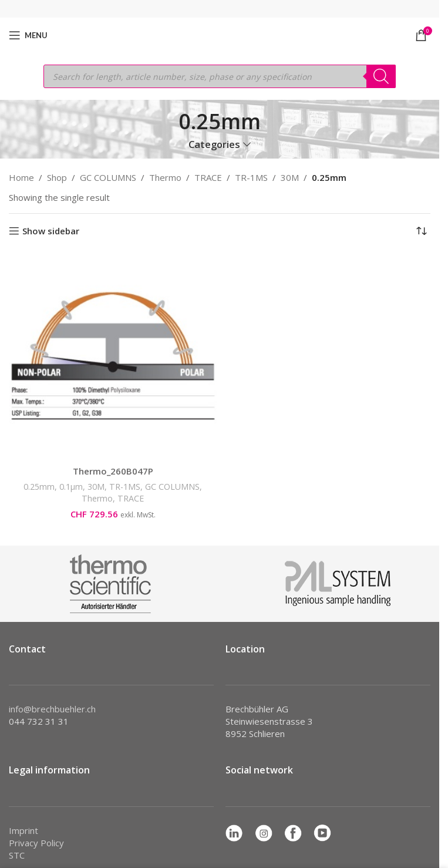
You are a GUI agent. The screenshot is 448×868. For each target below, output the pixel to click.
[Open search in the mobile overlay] (220, 76)
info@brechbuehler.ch (52, 709)
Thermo (165, 177)
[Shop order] (422, 231)
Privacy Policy (36, 843)
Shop (57, 177)
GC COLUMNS (108, 177)
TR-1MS (251, 177)
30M (290, 177)
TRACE (208, 177)
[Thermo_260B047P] (113, 356)
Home (21, 177)
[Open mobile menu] (28, 35)
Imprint (23, 830)
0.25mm (39, 487)
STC (17, 855)
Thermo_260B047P (113, 471)
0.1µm (71, 487)
